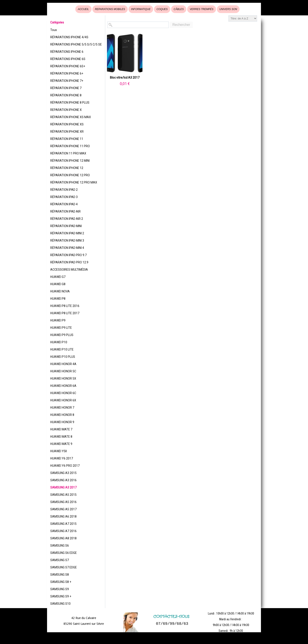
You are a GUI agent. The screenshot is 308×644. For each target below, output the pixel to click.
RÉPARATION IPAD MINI (66, 226)
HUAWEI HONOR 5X (63, 378)
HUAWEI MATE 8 (61, 437)
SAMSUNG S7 (60, 560)
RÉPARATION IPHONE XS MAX (71, 117)
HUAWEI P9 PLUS (62, 335)
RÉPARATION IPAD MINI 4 (67, 248)
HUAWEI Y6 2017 (62, 458)
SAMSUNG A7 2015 (63, 524)
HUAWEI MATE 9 (61, 444)
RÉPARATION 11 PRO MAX (68, 153)
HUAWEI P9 (58, 320)
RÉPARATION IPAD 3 (64, 197)
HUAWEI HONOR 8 (62, 415)
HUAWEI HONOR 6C (63, 393)
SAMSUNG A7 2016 (63, 531)
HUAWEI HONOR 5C (63, 371)
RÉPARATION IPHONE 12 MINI (70, 161)
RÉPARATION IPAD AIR (65, 211)
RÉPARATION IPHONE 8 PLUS (70, 103)
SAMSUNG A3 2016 (63, 480)
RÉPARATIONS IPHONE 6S (68, 59)
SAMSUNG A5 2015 (63, 495)
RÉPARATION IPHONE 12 (67, 168)
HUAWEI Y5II (58, 451)
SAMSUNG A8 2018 (63, 538)
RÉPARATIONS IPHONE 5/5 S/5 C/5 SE (76, 44)
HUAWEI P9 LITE (61, 328)
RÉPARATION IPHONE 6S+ (68, 66)
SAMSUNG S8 (60, 575)
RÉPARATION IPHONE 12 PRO (70, 175)
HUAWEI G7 (58, 277)
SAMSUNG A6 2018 (63, 516)
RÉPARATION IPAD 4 (64, 204)
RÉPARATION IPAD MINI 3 (67, 241)
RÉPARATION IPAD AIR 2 (67, 219)
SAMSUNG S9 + (61, 596)
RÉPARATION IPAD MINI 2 (67, 233)
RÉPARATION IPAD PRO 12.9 (69, 262)
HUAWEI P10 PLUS (63, 357)
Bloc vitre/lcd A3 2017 (125, 78)
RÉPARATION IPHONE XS (67, 124)
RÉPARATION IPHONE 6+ (67, 73)
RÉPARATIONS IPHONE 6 (67, 52)
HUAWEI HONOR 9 (62, 422)
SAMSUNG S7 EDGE (64, 567)
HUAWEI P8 (58, 299)
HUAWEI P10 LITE (62, 349)
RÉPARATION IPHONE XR (67, 132)
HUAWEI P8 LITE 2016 (65, 306)
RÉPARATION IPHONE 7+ (67, 81)
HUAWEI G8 (58, 284)
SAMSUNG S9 (60, 589)
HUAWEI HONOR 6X (63, 400)
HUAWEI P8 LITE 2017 (65, 313)
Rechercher (181, 25)
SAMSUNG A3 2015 (63, 473)
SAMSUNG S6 (60, 546)
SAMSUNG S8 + (61, 582)
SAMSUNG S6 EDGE (64, 553)
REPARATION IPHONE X (66, 110)
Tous (54, 30)
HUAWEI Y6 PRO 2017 (65, 466)
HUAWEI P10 (59, 342)
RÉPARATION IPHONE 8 (66, 95)
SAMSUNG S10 (60, 604)
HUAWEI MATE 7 (61, 429)
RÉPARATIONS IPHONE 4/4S (69, 37)
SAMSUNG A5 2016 (63, 502)
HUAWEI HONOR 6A (63, 386)
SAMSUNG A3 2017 (63, 487)
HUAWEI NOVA (60, 291)
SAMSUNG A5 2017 (63, 509)
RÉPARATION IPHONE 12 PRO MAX (74, 182)
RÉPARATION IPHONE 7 (66, 88)
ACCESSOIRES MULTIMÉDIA (69, 270)
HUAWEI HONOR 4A (63, 364)
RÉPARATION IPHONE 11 (67, 139)
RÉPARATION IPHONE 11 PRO (70, 146)
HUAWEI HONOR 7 (62, 408)
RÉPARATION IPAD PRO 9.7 (68, 255)
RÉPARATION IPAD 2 (64, 190)
